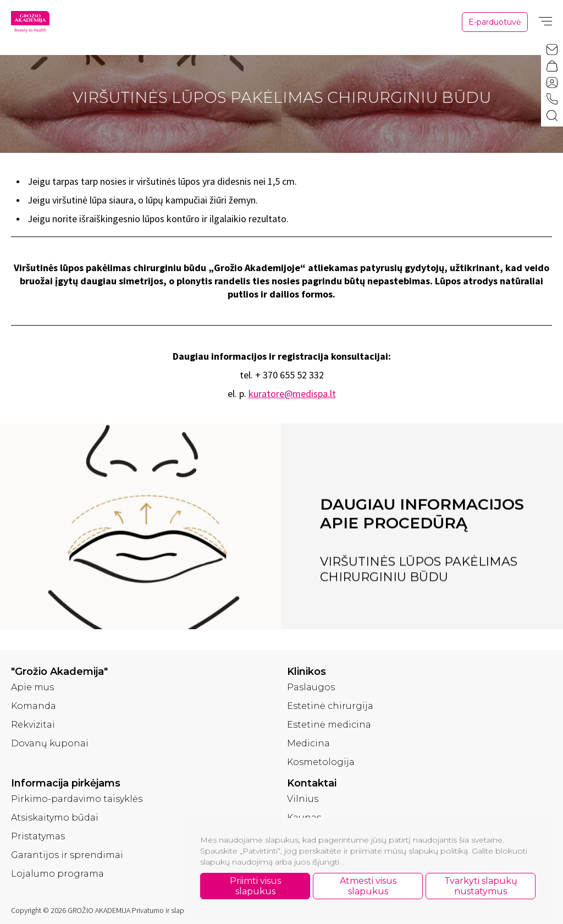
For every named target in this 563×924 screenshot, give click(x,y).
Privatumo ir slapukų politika (176, 910)
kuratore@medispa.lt (292, 394)
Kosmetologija (321, 762)
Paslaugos (311, 687)
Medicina (308, 743)
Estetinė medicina (329, 725)
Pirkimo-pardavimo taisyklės (77, 799)
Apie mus (32, 687)
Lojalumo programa (57, 874)
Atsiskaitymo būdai (55, 818)
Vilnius (303, 799)
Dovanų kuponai (50, 743)
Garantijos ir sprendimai (67, 855)
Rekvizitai (33, 725)
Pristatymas (38, 836)
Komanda (34, 706)
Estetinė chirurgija (330, 706)
